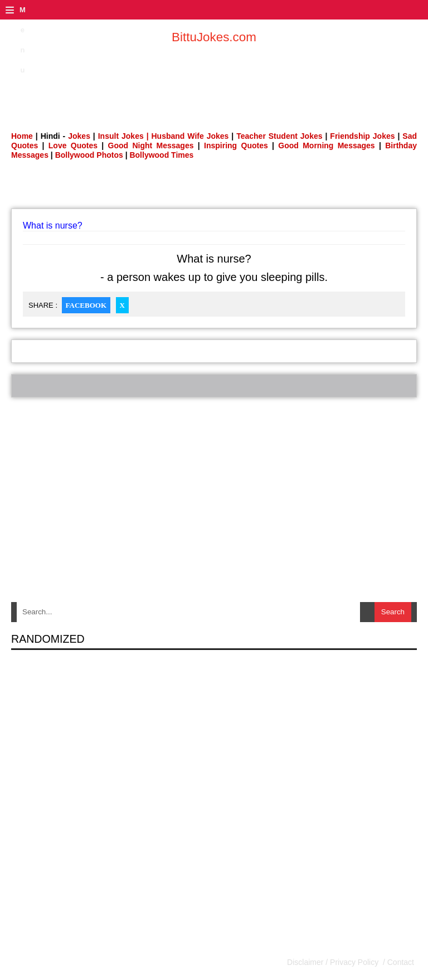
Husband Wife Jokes (192, 136)
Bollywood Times (161, 155)
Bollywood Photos (89, 155)
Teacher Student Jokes (279, 136)
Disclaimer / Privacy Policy (334, 962)
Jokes (79, 136)
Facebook (86, 305)
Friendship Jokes (362, 136)
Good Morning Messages (326, 145)
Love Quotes (73, 145)
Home (22, 136)
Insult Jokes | (123, 136)
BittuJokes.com (214, 37)
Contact (400, 962)
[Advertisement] (214, 81)
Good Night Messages (151, 145)
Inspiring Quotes (236, 145)
